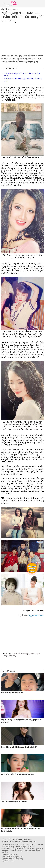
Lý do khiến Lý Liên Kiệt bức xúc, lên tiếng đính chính (20, 747)
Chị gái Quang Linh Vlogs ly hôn (12, 693)
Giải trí (4, 9)
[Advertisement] (23, 38)
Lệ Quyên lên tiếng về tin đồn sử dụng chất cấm (18, 774)
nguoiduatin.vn (36, 616)
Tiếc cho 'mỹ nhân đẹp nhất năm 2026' (14, 801)
